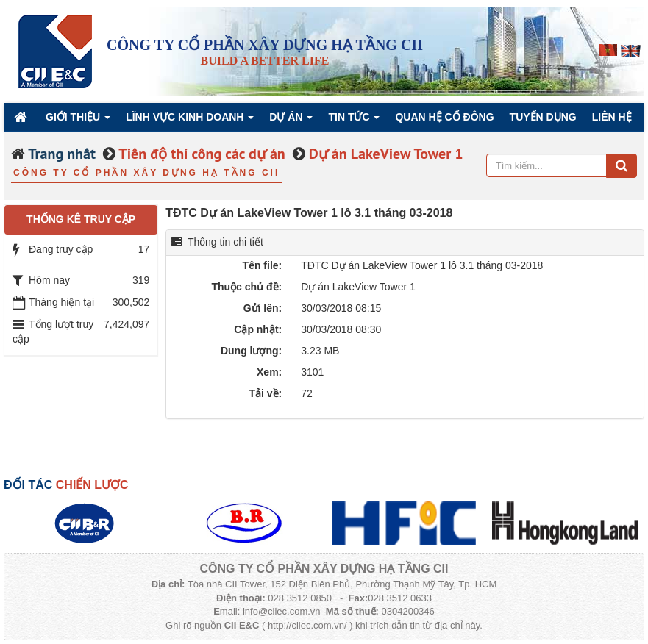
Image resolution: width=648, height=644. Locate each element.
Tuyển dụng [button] (543, 117)
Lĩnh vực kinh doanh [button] (190, 121)
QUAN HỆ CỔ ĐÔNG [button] (444, 117)
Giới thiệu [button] (78, 121)
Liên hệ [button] (612, 117)
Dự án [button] (291, 121)
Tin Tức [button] (354, 121)
